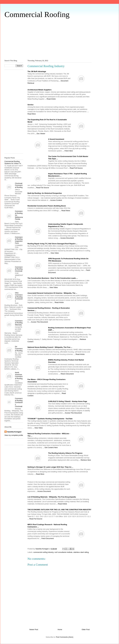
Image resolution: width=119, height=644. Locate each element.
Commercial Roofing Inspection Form (19, 240)
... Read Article (50, 99)
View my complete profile (14, 435)
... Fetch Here (68, 151)
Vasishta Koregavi (14, 432)
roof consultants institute (63, 552)
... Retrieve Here (85, 460)
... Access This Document (39, 322)
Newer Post (34, 630)
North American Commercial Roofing (19, 376)
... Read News (65, 211)
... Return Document (66, 374)
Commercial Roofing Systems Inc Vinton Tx (13, 162)
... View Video (54, 253)
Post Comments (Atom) (65, 637)
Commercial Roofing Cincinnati (19, 269)
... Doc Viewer (40, 134)
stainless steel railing (81, 552)
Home (60, 630)
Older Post (86, 630)
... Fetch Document (47, 538)
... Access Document (66, 238)
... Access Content (55, 200)
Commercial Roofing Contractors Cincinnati (19, 402)
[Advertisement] (59, 38)
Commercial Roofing (37, 14)
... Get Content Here (50, 447)
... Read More (39, 474)
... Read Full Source (75, 168)
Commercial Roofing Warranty (19, 323)
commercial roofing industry (44, 552)
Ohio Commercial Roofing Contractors (19, 297)
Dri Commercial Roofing (19, 349)
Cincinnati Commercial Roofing (19, 185)
